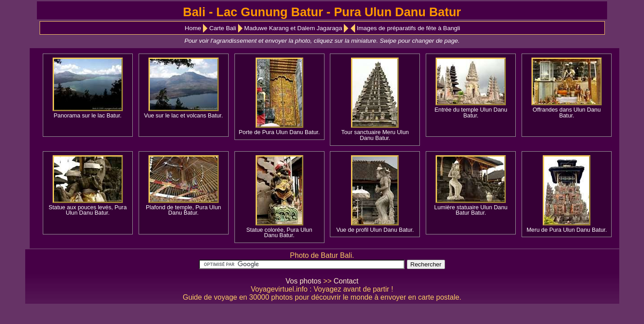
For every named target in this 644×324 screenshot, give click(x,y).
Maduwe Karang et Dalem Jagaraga (293, 28)
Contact (346, 281)
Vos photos (304, 281)
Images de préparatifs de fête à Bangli (409, 28)
